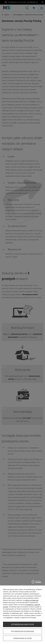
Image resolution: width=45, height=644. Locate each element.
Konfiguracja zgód (22, 638)
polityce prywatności (31, 600)
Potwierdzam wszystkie (23, 624)
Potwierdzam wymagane (22, 631)
